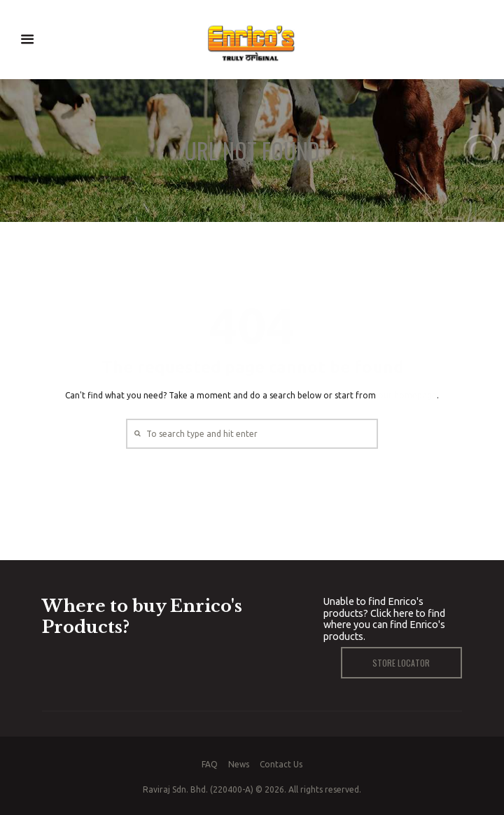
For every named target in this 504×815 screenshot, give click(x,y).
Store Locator (401, 663)
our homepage (407, 395)
